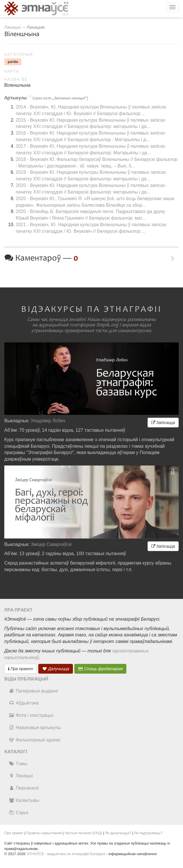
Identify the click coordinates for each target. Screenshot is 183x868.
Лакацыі (12, 27)
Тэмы (18, 764)
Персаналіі (24, 788)
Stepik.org (107, 325)
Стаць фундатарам (101, 669)
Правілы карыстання (44, 833)
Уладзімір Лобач (48, 421)
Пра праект (21, 669)
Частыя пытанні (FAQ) (83, 833)
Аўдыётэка (24, 703)
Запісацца (163, 423)
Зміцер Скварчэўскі (51, 544)
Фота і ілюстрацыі (31, 715)
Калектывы (24, 800)
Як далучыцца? (118, 833)
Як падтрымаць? (148, 833)
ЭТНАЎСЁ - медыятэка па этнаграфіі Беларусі (66, 854)
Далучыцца (56, 669)
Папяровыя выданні (33, 691)
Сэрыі (18, 813)
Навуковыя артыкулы (35, 728)
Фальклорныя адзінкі (34, 740)
